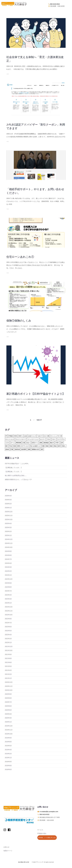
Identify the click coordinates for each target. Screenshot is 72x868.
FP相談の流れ (42, 833)
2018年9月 (8, 762)
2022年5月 (8, 631)
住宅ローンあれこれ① (20, 257)
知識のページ (8, 851)
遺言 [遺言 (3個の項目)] (42, 449)
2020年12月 (9, 682)
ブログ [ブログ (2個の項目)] (49, 439)
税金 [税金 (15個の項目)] (55, 446)
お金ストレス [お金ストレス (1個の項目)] (32, 436)
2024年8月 (8, 555)
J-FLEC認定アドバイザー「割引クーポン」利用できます (36, 126)
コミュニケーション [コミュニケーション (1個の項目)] (33, 439)
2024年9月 (8, 551)
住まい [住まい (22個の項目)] (28, 443)
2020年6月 (8, 706)
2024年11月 (9, 543)
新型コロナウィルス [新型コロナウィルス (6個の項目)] (23, 446)
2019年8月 (8, 742)
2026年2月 (8, 504)
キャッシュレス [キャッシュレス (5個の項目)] (10, 439)
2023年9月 (8, 583)
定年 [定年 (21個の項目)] (62, 443)
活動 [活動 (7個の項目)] (43, 446)
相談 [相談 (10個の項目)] (51, 446)
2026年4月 (8, 496)
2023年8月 (8, 587)
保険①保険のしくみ (19, 321)
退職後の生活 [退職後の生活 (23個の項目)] (36, 449)
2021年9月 (8, 654)
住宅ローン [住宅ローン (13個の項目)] (35, 443)
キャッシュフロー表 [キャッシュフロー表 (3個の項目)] (56, 436)
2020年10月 (9, 690)
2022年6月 (8, 627)
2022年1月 (8, 643)
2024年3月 (8, 567)
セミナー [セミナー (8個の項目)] (43, 439)
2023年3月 (8, 599)
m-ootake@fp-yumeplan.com (49, 812)
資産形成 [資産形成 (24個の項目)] (17, 449)
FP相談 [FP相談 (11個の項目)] (11, 436)
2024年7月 (8, 559)
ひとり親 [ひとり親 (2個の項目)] (46, 436)
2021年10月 (9, 650)
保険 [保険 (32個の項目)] (41, 443)
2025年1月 (8, 535)
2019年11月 (9, 730)
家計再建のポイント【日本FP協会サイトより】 (36, 394)
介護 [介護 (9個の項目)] (24, 443)
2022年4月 (8, 635)
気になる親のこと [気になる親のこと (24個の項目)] (35, 446)
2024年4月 (8, 563)
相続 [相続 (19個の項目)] (47, 446)
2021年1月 (8, 678)
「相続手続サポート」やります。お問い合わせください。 (35, 191)
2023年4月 (8, 595)
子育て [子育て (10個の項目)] (57, 443)
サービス (40, 830)
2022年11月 (9, 611)
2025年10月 (9, 520)
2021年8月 (8, 658)
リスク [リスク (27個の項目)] (7, 443)
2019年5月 (8, 746)
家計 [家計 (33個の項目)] (7, 446)
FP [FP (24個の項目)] (6, 436)
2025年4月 (8, 524)
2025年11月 (9, 516)
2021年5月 (8, 666)
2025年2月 (8, 531)
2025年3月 (8, 527)
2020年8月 (8, 698)
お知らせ (6, 847)
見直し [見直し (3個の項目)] (64, 446)
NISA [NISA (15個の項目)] (16, 436)
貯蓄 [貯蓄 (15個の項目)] (12, 449)
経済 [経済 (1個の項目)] (59, 446)
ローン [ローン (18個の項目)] (13, 443)
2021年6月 (8, 662)
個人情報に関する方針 (24, 862)
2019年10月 (9, 734)
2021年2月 (8, 674)
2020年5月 (8, 710)
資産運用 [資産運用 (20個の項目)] (24, 449)
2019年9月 (8, 738)
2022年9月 (8, 619)
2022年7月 (8, 623)
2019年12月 (9, 726)
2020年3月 (8, 718)
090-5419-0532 (54, 4)
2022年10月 (9, 615)
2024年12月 (9, 539)
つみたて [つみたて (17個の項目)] (40, 436)
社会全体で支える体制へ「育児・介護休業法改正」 (35, 59)
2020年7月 (8, 702)
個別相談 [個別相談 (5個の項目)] (46, 443)
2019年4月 (8, 750)
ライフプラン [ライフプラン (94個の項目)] (61, 439)
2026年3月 (8, 500)
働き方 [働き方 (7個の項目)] (52, 443)
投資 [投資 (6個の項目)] (15, 446)
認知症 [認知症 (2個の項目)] (7, 449)
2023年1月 (8, 603)
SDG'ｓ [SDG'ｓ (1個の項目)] (21, 436)
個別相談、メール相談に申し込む (47, 838)
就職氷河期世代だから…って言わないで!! (18, 480)
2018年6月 (8, 769)
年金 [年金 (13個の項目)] (11, 446)
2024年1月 (8, 575)
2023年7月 (8, 591)
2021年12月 (9, 646)
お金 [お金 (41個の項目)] (26, 436)
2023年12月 (9, 579)
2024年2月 (8, 571)
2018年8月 (8, 766)
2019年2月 (8, 754)
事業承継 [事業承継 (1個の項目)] (18, 443)
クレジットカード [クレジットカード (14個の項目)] (21, 439)
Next (39, 420)
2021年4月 (8, 670)
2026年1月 (8, 508)
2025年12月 (9, 512)
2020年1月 (8, 722)
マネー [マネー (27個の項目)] (54, 439)
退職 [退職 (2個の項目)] (29, 449)
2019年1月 (8, 758)
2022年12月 (9, 607)
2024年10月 (9, 547)
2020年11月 (9, 686)
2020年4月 (8, 714)
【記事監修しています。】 (14, 468)
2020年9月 (8, 694)
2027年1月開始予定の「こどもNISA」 (17, 464)
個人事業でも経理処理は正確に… (16, 476)
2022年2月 (8, 639)
